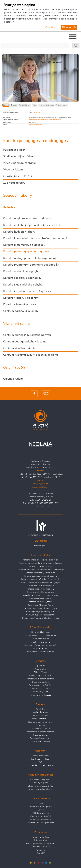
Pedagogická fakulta (55, 120)
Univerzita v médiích (41, 847)
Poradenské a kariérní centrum (40, 652)
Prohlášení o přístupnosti (41, 807)
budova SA (37, 112)
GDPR (40, 803)
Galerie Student (13, 379)
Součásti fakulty (18, 196)
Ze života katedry (14, 183)
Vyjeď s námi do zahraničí (20, 163)
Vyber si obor (40, 669)
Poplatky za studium (41, 728)
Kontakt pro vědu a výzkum (40, 789)
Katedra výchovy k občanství (21, 298)
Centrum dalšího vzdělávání (21, 311)
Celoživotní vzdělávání (18, 176)
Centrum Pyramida (40, 639)
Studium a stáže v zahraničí (41, 722)
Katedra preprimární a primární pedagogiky (31, 265)
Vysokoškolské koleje (40, 642)
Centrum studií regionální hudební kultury (41, 618)
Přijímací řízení (40, 672)
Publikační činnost (25, 105)
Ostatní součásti (15, 368)
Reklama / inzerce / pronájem (41, 823)
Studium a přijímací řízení (19, 156)
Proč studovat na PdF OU (41, 685)
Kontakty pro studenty (40, 742)
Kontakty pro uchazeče (41, 695)
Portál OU (41, 709)
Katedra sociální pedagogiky (21, 271)
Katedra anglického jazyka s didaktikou (28, 219)
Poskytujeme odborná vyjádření (41, 844)
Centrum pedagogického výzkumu (25, 342)
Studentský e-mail (41, 712)
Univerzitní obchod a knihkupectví (41, 635)
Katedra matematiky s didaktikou (24, 245)
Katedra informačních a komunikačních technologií (35, 238)
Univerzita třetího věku (40, 820)
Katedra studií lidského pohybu (23, 285)
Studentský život (41, 692)
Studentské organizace (40, 738)
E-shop (41, 810)
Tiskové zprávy (41, 840)
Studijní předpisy (41, 735)
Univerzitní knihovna (40, 632)
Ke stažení (40, 850)
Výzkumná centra (16, 324)
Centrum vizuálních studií (19, 348)
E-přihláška (40, 666)
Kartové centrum (41, 648)
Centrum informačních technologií (41, 645)
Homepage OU (40, 546)
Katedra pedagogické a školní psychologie (30, 258)
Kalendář (41, 853)
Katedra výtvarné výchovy (20, 305)
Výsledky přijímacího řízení (40, 675)
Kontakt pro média (40, 837)
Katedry (9, 207)
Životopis (14, 105)
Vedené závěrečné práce (46, 105)
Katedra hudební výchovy (19, 232)
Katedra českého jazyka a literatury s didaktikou (34, 225)
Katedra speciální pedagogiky (22, 278)
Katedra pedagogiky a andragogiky (39, 120)
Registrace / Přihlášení (40, 759)
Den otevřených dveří (40, 688)
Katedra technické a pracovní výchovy (27, 291)
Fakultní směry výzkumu (40, 780)
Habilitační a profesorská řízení (41, 786)
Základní (6, 105)
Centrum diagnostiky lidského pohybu (27, 335)
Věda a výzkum (13, 170)
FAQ (41, 762)
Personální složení (15, 150)
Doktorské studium (40, 682)
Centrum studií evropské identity (40, 615)
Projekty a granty (62, 105)
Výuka (35, 105)
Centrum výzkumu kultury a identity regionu (31, 355)
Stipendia (40, 725)
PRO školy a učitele (41, 813)
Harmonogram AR (41, 719)
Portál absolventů (41, 756)
